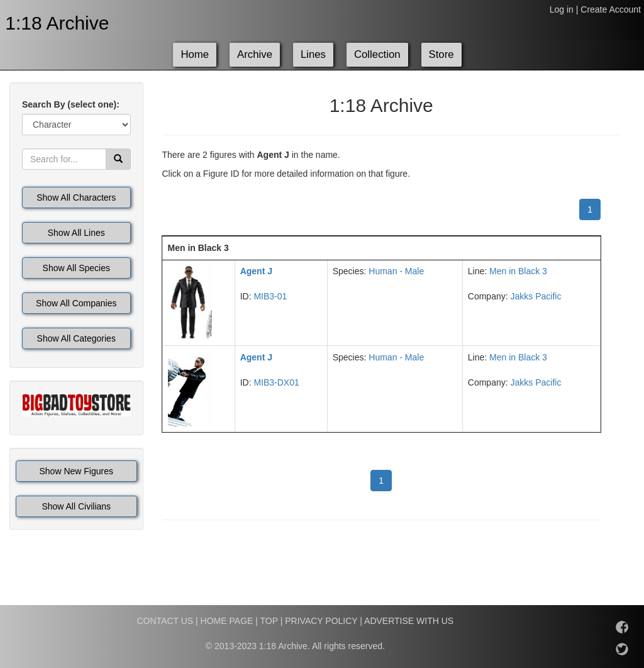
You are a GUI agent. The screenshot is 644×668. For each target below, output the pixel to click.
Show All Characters (76, 198)
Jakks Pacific (536, 296)
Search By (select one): (71, 104)
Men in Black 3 (518, 271)
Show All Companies (76, 303)
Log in (562, 9)
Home (195, 54)
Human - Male (396, 271)
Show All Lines (76, 233)
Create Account (611, 9)
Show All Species (76, 268)
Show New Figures (77, 471)
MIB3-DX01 (276, 382)
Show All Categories (76, 338)
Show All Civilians (76, 506)
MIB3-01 (270, 296)
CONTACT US (165, 621)
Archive (255, 54)
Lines (313, 54)
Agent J (256, 271)
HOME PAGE (227, 621)
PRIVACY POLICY (321, 621)
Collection (377, 54)
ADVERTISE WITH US (409, 621)
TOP (269, 621)
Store (441, 54)
